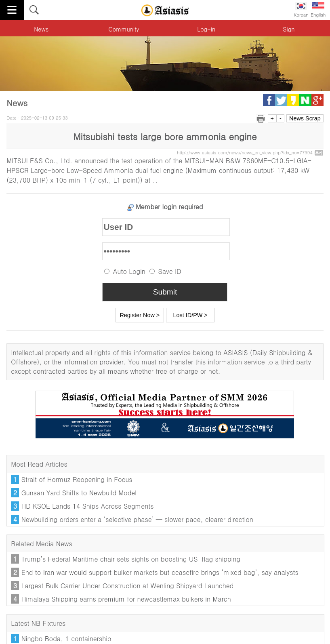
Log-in (206, 29)
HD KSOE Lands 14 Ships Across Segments (88, 506)
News (41, 29)
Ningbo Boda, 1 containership (66, 639)
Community (124, 29)
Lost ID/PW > (190, 315)
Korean (301, 10)
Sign (289, 29)
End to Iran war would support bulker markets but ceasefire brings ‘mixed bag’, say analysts (160, 572)
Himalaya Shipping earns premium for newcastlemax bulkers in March (126, 599)
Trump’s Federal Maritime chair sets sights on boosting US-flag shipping (131, 559)
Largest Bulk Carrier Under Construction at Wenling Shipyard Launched (128, 586)
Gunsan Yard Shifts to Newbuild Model (79, 493)
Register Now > (140, 315)
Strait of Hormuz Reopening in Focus (77, 479)
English (318, 10)
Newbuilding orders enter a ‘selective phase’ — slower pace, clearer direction (137, 519)
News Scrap (305, 118)
